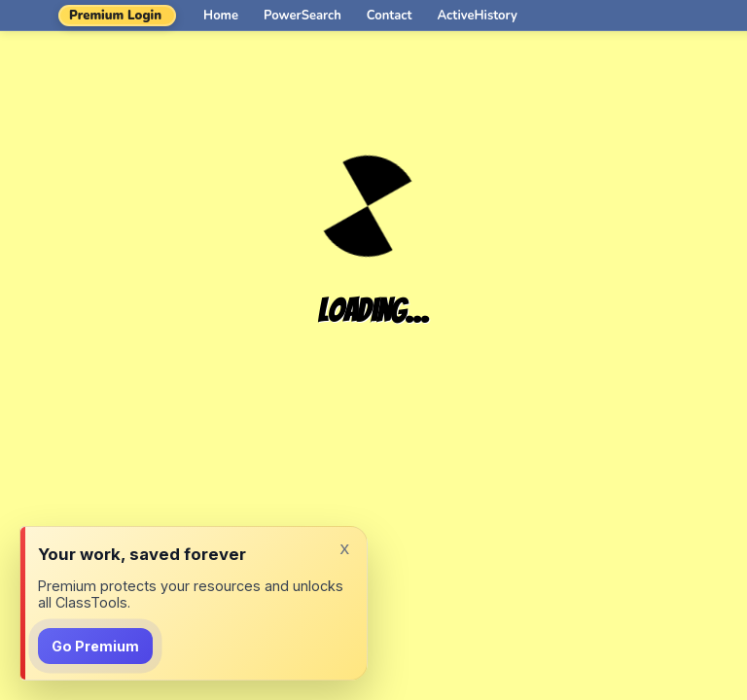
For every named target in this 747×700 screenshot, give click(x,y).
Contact (390, 16)
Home (221, 16)
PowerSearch (302, 16)
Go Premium (95, 646)
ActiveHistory (478, 16)
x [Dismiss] (344, 548)
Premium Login (115, 16)
